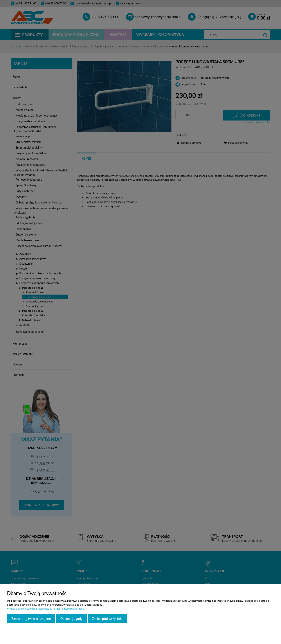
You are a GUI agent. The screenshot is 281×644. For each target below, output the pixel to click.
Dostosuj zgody (71, 619)
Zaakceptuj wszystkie (107, 619)
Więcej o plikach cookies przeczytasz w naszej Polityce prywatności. (46, 609)
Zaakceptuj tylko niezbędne (31, 619)
